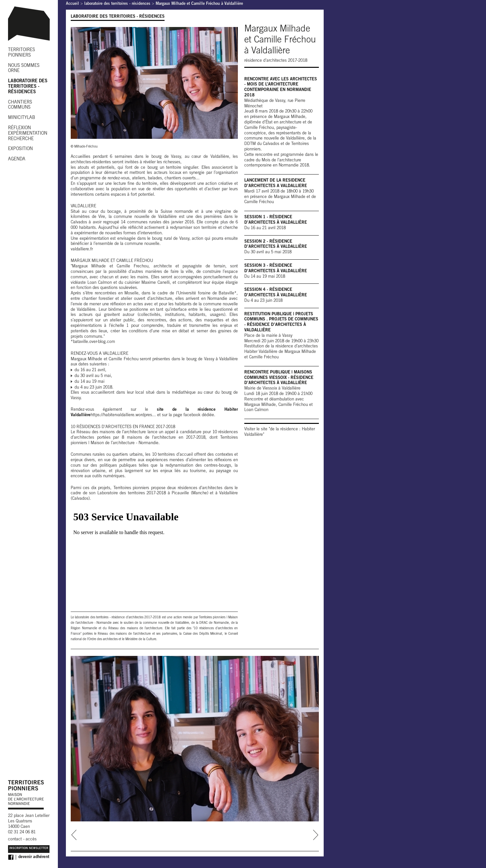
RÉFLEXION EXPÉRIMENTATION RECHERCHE (28, 134)
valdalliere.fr (82, 250)
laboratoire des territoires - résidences (117, 4)
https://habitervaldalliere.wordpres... (123, 415)
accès (31, 840)
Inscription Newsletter (29, 849)
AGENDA (17, 159)
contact (15, 840)
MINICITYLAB (22, 118)
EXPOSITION (20, 149)
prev (74, 835)
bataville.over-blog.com (94, 342)
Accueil (72, 4)
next (315, 835)
